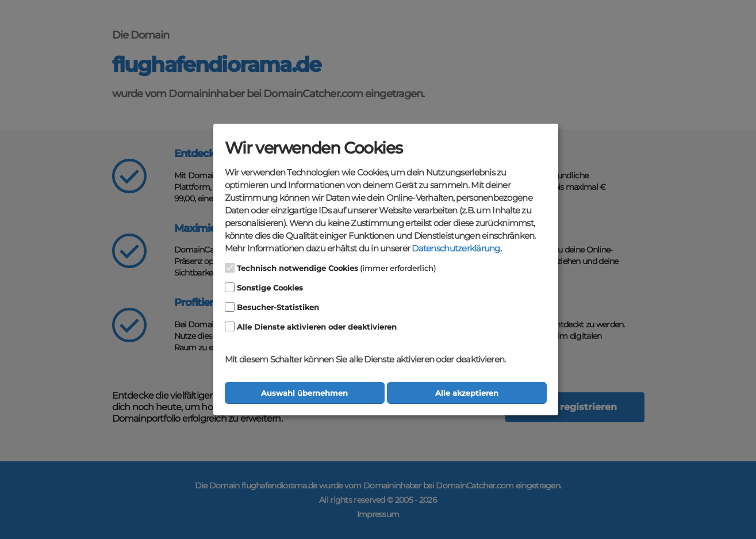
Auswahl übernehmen (304, 393)
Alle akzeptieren (467, 393)
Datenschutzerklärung (456, 249)
